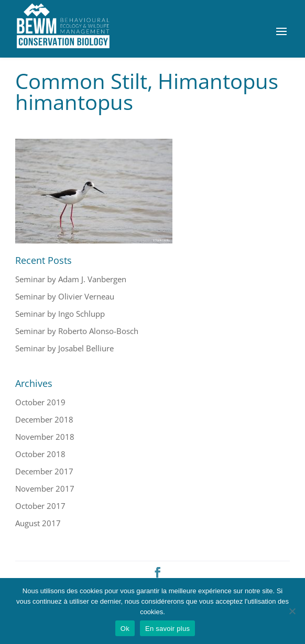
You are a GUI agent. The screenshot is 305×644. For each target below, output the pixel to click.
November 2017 (45, 488)
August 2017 (38, 523)
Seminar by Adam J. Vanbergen (71, 279)
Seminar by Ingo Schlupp (60, 314)
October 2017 (40, 506)
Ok (125, 629)
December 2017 (44, 471)
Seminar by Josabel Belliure (64, 348)
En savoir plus (167, 629)
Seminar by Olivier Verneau (65, 296)
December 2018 (44, 419)
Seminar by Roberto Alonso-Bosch (77, 331)
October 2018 (40, 454)
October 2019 (40, 402)
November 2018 (45, 437)
